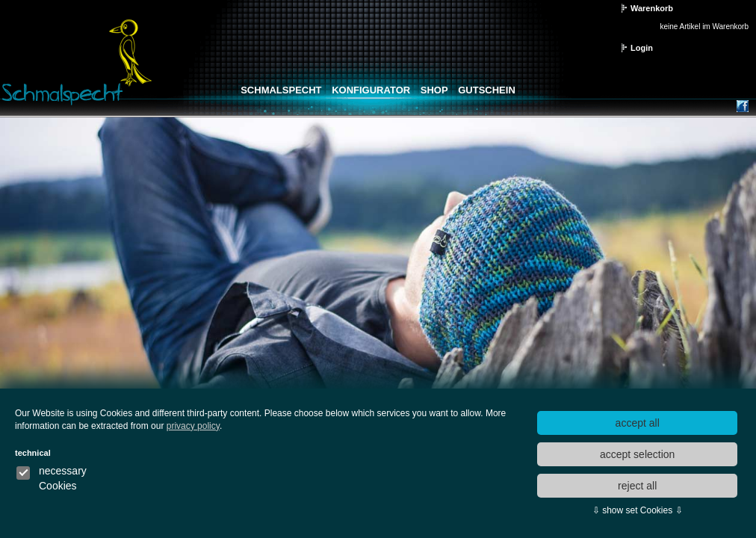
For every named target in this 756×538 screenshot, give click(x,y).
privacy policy (193, 426)
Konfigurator (371, 90)
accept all (638, 423)
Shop (434, 90)
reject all (637, 486)
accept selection (637, 454)
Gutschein (487, 90)
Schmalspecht (281, 90)
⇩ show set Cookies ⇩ (638, 510)
